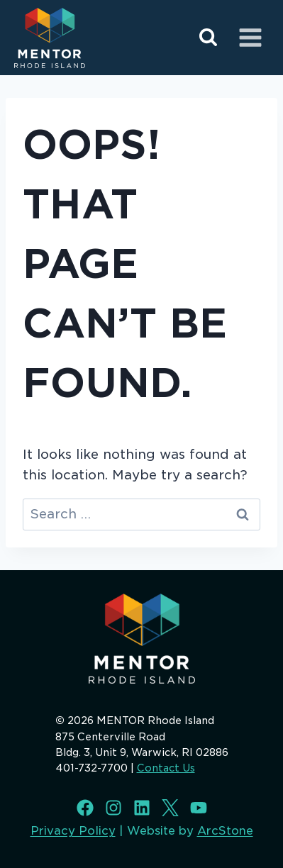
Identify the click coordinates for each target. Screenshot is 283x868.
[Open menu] (250, 37)
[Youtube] (199, 808)
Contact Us (166, 768)
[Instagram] (113, 808)
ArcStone (225, 831)
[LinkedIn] (142, 808)
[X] (170, 808)
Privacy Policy (73, 831)
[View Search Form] (208, 38)
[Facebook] (85, 808)
